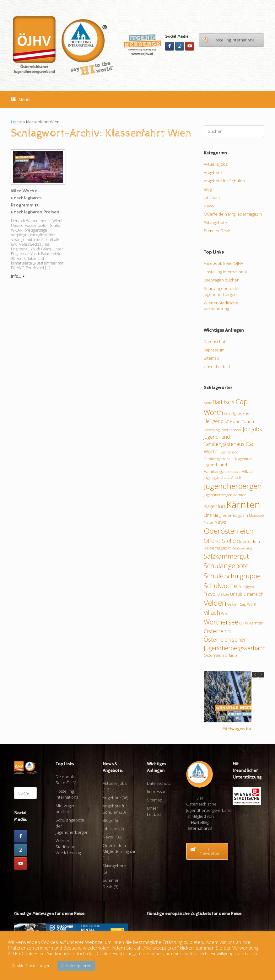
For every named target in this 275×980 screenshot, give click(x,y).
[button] (261, 675)
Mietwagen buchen (222, 280)
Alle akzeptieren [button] (76, 966)
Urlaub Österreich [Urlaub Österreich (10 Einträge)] (247, 594)
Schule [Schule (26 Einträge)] (214, 576)
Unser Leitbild (217, 367)
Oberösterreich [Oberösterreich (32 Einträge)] (229, 531)
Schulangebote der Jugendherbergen (222, 292)
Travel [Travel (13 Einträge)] (210, 594)
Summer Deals (217, 231)
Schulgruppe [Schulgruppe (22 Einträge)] (243, 576)
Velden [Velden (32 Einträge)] (215, 603)
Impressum (214, 350)
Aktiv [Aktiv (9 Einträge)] (208, 403)
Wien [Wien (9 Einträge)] (225, 613)
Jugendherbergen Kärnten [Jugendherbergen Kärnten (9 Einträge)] (225, 495)
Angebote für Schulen (224, 181)
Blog (208, 189)
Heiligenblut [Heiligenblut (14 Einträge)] (216, 421)
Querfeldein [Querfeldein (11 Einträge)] (248, 541)
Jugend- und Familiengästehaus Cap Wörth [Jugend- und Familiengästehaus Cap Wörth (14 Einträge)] (229, 444)
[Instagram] (180, 46)
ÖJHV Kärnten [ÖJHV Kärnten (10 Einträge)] (251, 623)
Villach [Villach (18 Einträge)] (212, 613)
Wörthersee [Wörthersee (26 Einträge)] (221, 622)
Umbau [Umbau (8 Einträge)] (223, 594)
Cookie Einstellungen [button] (31, 966)
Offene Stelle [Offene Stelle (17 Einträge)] (220, 541)
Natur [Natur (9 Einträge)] (209, 522)
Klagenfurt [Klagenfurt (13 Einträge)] (215, 506)
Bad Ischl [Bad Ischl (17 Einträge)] (224, 402)
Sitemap (211, 358)
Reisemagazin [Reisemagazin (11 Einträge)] (217, 548)
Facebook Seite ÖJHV (224, 263)
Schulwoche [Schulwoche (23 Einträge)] (221, 586)
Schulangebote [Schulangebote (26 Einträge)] (226, 566)
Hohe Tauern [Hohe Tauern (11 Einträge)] (243, 421)
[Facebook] (170, 46)
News (209, 206)
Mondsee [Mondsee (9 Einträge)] (256, 515)
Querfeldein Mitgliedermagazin (233, 214)
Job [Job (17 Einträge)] (247, 429)
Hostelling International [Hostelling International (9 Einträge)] (223, 430)
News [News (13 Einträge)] (220, 522)
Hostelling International (225, 272)
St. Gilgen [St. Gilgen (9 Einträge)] (246, 586)
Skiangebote (215, 222)
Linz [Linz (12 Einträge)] (208, 515)
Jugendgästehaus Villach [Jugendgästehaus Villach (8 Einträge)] (222, 478)
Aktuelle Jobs (216, 164)
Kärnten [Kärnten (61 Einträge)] (243, 505)
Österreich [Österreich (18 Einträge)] (217, 631)
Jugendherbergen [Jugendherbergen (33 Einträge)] (233, 486)
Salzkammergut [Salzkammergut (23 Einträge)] (226, 556)
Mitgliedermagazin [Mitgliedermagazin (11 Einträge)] (230, 515)
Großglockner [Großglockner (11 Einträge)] (238, 413)
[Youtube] (190, 46)
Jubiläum (212, 197)
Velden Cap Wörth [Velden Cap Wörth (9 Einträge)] (242, 604)
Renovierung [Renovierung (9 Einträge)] (242, 548)
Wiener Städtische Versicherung (221, 306)
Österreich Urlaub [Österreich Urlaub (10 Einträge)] (220, 655)
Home (17, 122)
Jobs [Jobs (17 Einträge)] (257, 429)
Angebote (213, 173)
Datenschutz (216, 341)
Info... (18, 276)
